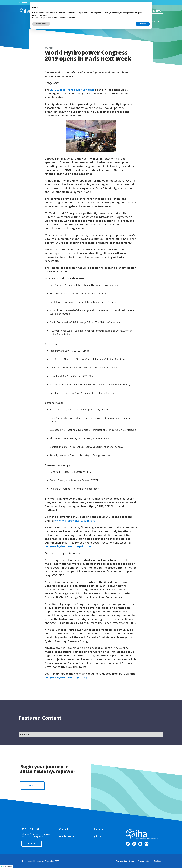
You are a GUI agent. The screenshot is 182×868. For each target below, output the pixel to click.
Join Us (157, 11)
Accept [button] (143, 24)
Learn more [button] (41, 24)
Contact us (65, 829)
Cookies (157, 861)
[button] (148, 6)
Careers (98, 829)
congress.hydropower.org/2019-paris (69, 677)
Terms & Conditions (125, 861)
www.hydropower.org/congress (75, 521)
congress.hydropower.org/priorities (68, 546)
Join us (98, 836)
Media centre (67, 836)
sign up (31, 843)
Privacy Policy (144, 861)
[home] (24, 11)
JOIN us (32, 785)
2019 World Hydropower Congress (72, 90)
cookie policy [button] (42, 15)
